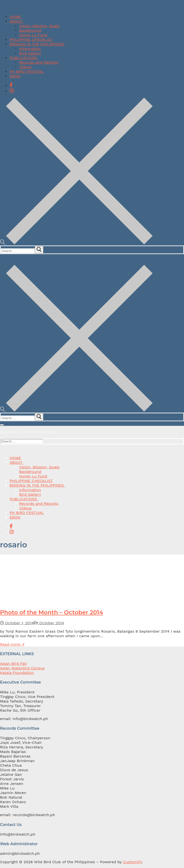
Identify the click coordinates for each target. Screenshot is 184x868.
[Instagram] (12, 91)
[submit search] (39, 250)
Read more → (12, 644)
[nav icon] (2, 425)
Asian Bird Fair (14, 663)
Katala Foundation (17, 673)
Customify (132, 862)
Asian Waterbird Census (22, 668)
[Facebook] (11, 85)
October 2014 (49, 623)
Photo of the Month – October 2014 (52, 612)
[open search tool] (76, 243)
